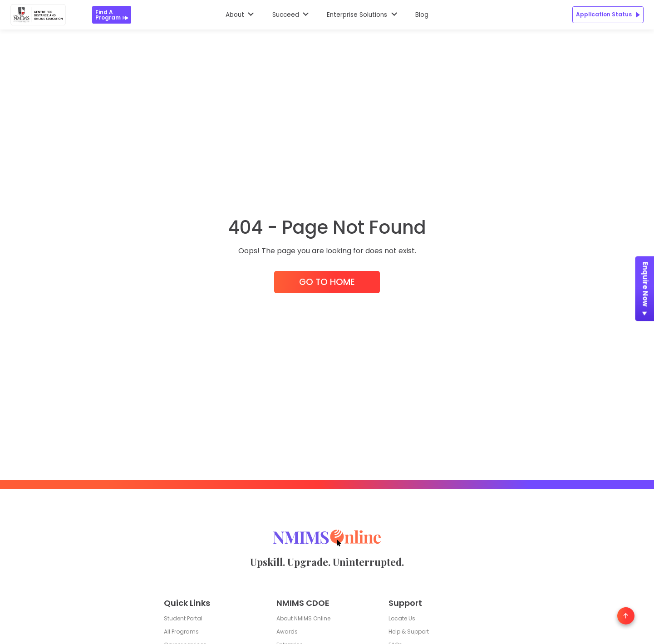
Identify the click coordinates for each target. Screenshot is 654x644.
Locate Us (402, 619)
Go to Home (327, 282)
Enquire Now (645, 291)
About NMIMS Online (303, 619)
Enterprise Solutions (357, 15)
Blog (422, 15)
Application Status (608, 14)
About (235, 15)
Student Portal (183, 619)
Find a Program (112, 15)
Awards (287, 632)
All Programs (181, 632)
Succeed (286, 15)
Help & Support (409, 632)
